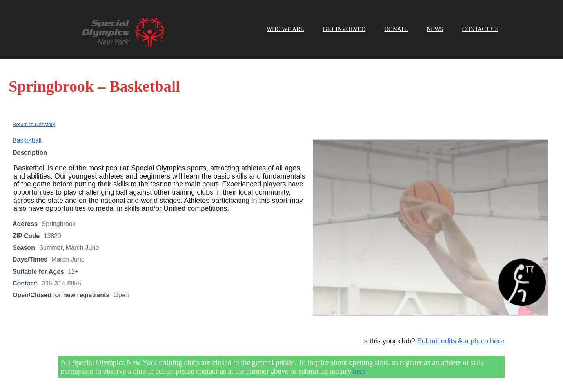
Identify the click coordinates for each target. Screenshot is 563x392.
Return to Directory (34, 124)
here (359, 371)
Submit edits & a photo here (461, 341)
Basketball (27, 140)
